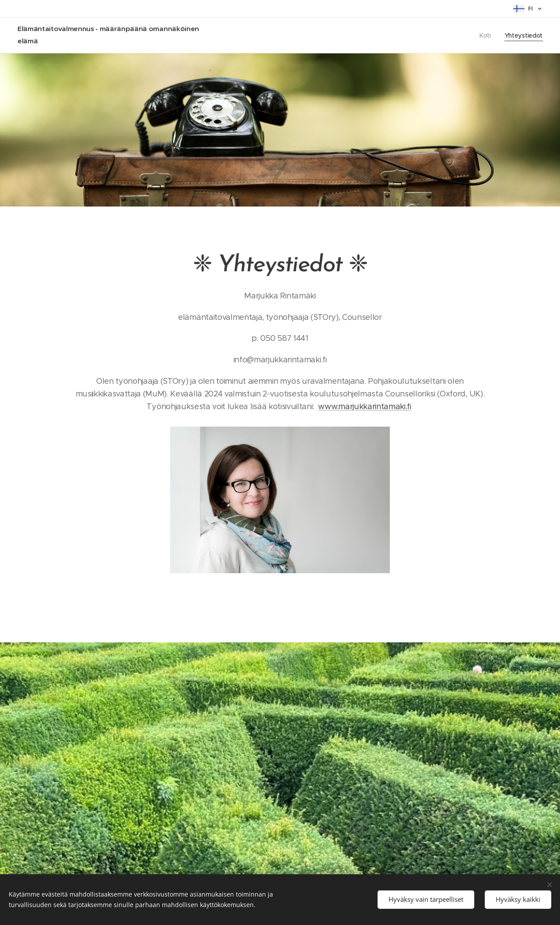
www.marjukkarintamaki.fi (364, 406)
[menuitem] (486, 35)
